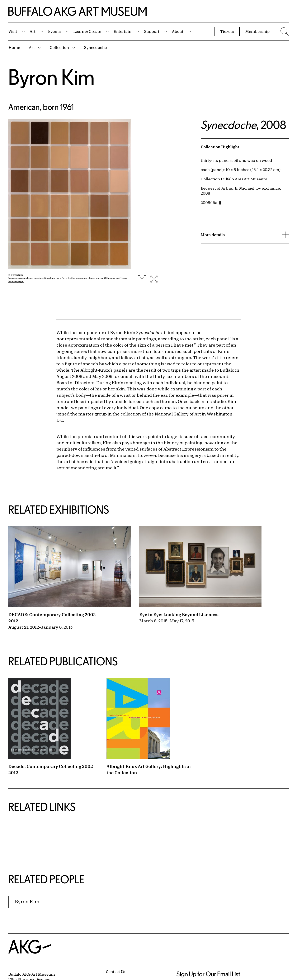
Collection (59, 47)
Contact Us (115, 971)
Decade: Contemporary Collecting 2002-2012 (51, 769)
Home (14, 47)
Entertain (122, 31)
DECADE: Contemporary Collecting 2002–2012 (53, 618)
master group (93, 414)
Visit (13, 31)
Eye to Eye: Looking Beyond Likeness (179, 615)
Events (54, 31)
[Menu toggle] (284, 32)
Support (152, 31)
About (178, 31)
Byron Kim (51, 77)
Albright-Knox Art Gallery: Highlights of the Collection (149, 769)
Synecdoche (95, 47)
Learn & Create (87, 31)
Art (33, 31)
